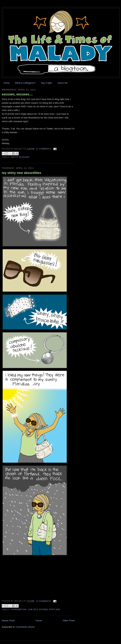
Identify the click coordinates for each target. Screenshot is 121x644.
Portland (55, 610)
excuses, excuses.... (17, 94)
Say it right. (47, 83)
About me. (63, 83)
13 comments (43, 601)
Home (7, 83)
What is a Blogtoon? (25, 83)
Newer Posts (8, 621)
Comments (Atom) (25, 627)
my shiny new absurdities (21, 173)
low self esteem (38, 610)
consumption (19, 610)
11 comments (44, 149)
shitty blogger (20, 157)
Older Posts (69, 621)
